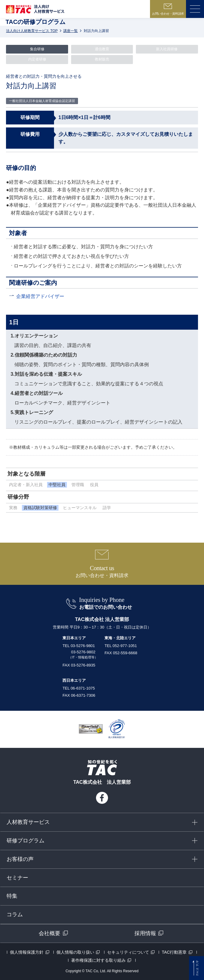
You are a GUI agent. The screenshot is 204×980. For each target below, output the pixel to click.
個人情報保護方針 (27, 952)
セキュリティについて (128, 952)
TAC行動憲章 (174, 952)
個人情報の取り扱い (75, 952)
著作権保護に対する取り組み (98, 960)
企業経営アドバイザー (40, 296)
